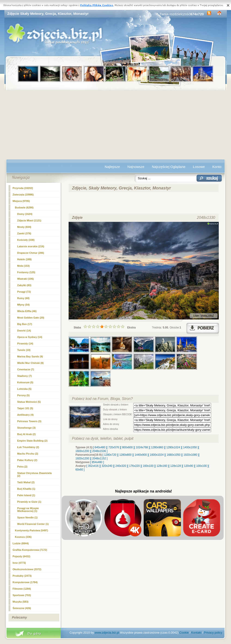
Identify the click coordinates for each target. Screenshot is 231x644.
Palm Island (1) (26, 495)
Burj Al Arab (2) (27, 434)
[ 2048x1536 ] (99, 451)
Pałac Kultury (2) (27, 460)
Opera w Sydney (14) (30, 337)
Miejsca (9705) (21, 201)
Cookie (184, 633)
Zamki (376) (24, 233)
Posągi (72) (24, 292)
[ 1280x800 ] (125, 455)
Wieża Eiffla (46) (27, 311)
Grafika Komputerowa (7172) (30, 550)
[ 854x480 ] (97, 462)
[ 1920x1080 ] (190, 455)
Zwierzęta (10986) (23, 195)
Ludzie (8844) (21, 543)
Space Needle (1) (27, 517)
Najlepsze (112, 167)
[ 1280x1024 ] (173, 447)
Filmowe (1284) (22, 589)
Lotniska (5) (24, 389)
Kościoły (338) (26, 240)
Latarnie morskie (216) (31, 246)
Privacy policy (213, 633)
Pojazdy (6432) (21, 556)
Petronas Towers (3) (29, 421)
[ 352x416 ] (93, 466)
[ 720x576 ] (114, 447)
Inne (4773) (19, 563)
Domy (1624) (25, 214)
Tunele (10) (24, 350)
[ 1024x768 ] (142, 447)
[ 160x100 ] (148, 466)
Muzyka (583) (21, 602)
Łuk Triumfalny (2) (28, 447)
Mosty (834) (24, 227)
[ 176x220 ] (134, 466)
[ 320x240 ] (107, 466)
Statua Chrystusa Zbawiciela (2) (35, 474)
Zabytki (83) (24, 285)
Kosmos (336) (23, 537)
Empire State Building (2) (32, 441)
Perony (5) (24, 395)
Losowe (199, 167)
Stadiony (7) (25, 376)
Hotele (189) (24, 259)
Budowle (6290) (24, 207)
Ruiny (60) (23, 298)
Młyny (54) (24, 305)
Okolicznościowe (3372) (27, 569)
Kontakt (196, 633)
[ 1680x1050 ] (174, 455)
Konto (217, 167)
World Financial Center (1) (33, 524)
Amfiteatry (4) (26, 415)
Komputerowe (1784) (25, 582)
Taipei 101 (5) (25, 408)
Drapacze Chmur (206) (31, 253)
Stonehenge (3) (26, 428)
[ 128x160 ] (162, 466)
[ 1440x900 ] (141, 455)
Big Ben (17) (25, 324)
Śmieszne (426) (22, 608)
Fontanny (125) (26, 272)
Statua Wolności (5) (29, 402)
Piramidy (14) (25, 344)
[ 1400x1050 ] (190, 447)
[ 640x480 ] (100, 447)
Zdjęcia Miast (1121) (29, 220)
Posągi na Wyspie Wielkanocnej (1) (28, 510)
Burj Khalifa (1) (26, 489)
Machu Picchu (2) (28, 454)
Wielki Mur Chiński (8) (30, 363)
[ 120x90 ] (189, 466)
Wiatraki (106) (26, 279)
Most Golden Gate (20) (31, 318)
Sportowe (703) (22, 595)
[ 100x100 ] (202, 466)
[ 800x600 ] (127, 447)
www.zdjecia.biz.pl (107, 633)
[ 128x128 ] (175, 466)
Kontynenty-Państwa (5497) (32, 530)
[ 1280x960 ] (157, 447)
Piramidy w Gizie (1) (29, 502)
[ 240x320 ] (121, 466)
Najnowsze (136, 167)
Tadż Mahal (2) (26, 482)
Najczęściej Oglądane (169, 167)
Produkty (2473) (22, 576)
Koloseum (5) (25, 382)
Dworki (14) (24, 331)
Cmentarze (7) (26, 369)
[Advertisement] (116, 125)
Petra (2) (22, 467)
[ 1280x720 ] (110, 455)
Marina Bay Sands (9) (30, 356)
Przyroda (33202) (23, 188)
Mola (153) (24, 266)
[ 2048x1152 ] (99, 458)
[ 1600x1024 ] (157, 455)
